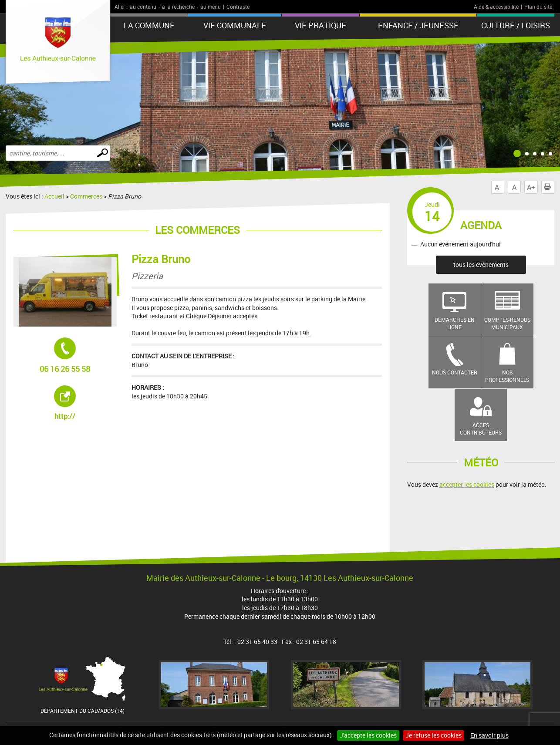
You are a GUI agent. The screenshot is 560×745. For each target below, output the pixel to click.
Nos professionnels (507, 376)
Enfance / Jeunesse (418, 25)
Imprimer (549, 187)
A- (498, 187)
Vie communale (235, 25)
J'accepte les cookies (368, 735)
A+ (531, 187)
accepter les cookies (467, 484)
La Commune (149, 25)
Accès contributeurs (481, 429)
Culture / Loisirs (516, 25)
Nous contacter (455, 372)
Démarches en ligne (455, 323)
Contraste (238, 7)
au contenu (143, 7)
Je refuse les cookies (433, 735)
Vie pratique (320, 25)
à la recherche (178, 7)
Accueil (54, 196)
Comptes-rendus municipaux (507, 323)
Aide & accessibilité (496, 7)
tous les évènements (481, 265)
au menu (211, 7)
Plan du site (538, 7)
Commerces (86, 196)
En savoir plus (489, 735)
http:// (85, 403)
